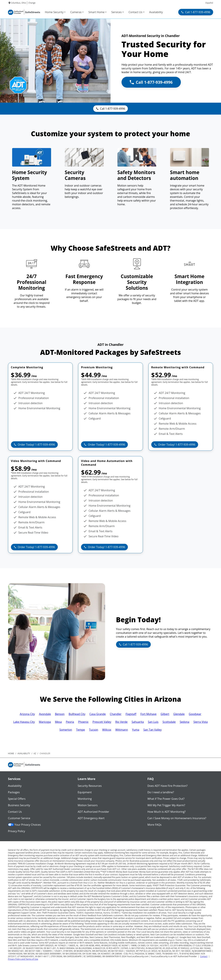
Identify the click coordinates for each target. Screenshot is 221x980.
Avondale (45, 714)
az (35, 753)
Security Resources (90, 786)
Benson (60, 714)
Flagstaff (131, 714)
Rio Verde (121, 722)
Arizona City (27, 714)
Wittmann (122, 730)
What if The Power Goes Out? (166, 799)
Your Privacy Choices (24, 825)
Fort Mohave (148, 714)
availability (24, 753)
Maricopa (45, 722)
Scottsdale (169, 722)
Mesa (58, 722)
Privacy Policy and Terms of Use (23, 959)
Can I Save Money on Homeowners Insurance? (177, 818)
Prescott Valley (102, 722)
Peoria (70, 722)
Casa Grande (98, 714)
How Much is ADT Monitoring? (167, 812)
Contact (204, 956)
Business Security (19, 805)
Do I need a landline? (161, 792)
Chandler (116, 714)
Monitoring (85, 799)
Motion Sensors (88, 805)
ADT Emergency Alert (91, 818)
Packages (14, 792)
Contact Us (15, 812)
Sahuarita (138, 722)
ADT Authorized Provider (93, 812)
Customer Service (19, 818)
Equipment (85, 792)
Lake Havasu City (24, 722)
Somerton (66, 730)
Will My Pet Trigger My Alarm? (166, 805)
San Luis (153, 722)
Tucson (94, 730)
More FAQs (155, 825)
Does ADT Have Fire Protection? (168, 786)
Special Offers (17, 799)
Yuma (136, 730)
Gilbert (165, 714)
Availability (15, 786)
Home (11, 753)
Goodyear (195, 714)
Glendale (179, 714)
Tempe (80, 730)
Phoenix (83, 722)
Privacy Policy (17, 831)
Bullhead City (77, 714)
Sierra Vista (200, 722)
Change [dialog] (32, 3)
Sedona (185, 722)
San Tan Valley (153, 730)
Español (209, 3)
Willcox (107, 730)
